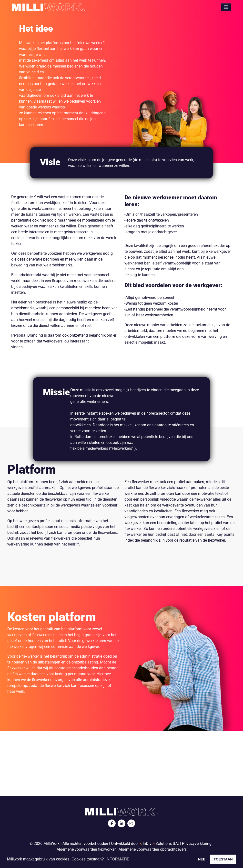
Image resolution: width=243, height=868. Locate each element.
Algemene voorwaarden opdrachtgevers (153, 849)
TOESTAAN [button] (223, 859)
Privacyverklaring (197, 844)
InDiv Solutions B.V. (159, 844)
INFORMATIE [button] (117, 859)
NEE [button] (202, 859)
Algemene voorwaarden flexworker (86, 849)
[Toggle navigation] (226, 7)
